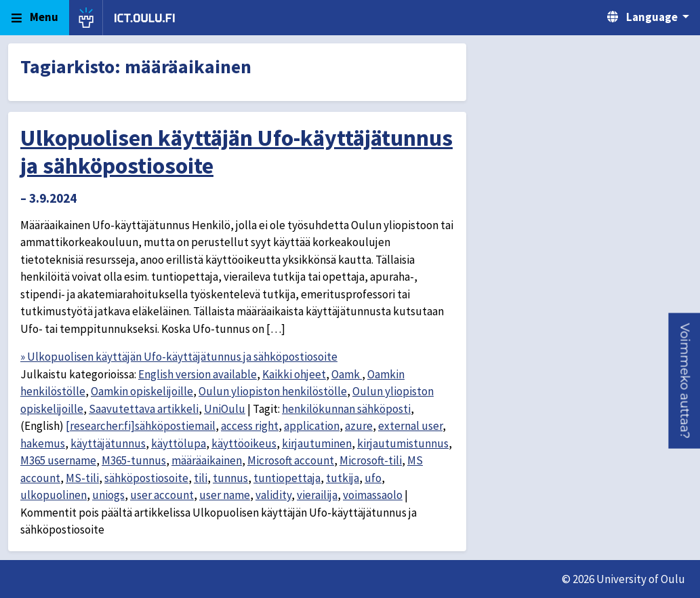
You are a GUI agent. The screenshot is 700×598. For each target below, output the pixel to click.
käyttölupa (179, 443)
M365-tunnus (134, 460)
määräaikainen (207, 460)
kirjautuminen (317, 443)
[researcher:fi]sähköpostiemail (141, 426)
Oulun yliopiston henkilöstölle (273, 391)
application (312, 426)
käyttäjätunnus (108, 443)
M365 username (58, 460)
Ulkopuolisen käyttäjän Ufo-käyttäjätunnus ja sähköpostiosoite (236, 152)
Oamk (347, 374)
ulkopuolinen (54, 495)
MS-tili (82, 478)
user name (225, 495)
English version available (198, 374)
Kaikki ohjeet (294, 374)
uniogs (108, 495)
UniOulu (225, 409)
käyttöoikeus (244, 443)
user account (162, 495)
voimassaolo (373, 495)
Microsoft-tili (371, 460)
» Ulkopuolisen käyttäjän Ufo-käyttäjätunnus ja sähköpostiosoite (179, 357)
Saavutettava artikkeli (144, 409)
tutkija (343, 478)
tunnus (230, 478)
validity (273, 495)
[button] (684, 380)
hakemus (43, 443)
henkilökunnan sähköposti (346, 409)
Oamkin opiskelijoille (142, 391)
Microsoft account (291, 460)
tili (201, 478)
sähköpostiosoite (146, 478)
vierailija (317, 495)
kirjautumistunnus (403, 443)
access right (250, 426)
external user (410, 426)
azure (359, 426)
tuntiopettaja (287, 478)
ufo (373, 478)
